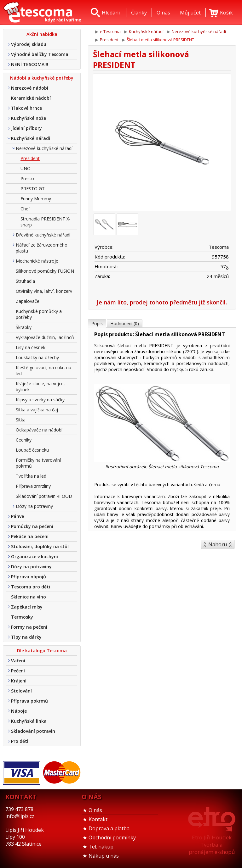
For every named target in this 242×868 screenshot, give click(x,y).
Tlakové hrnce (26, 108)
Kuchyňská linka (29, 721)
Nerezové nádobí (30, 88)
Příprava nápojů (29, 577)
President (30, 158)
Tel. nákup (101, 847)
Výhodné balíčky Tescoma (40, 54)
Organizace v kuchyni (35, 556)
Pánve (17, 516)
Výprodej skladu (29, 44)
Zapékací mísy (27, 607)
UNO (26, 168)
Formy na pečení (29, 627)
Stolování (21, 691)
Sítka (21, 420)
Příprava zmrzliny (33, 486)
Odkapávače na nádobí (39, 430)
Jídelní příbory (26, 128)
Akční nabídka (42, 34)
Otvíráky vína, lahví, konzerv (44, 291)
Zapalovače (28, 301)
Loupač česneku (32, 450)
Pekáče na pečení (30, 536)
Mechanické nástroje (37, 261)
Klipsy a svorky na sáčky (40, 400)
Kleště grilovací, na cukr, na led (43, 370)
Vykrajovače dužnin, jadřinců (45, 337)
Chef (25, 209)
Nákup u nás (104, 856)
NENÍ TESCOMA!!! (30, 64)
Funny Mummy (36, 199)
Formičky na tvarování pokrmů (38, 463)
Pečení (18, 671)
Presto (27, 178)
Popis (97, 323)
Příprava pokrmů (29, 701)
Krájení (19, 681)
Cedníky (24, 440)
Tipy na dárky (26, 637)
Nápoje (19, 711)
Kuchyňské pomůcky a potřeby (39, 314)
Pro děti (20, 741)
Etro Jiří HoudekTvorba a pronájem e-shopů (212, 845)
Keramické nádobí (31, 98)
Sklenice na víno (29, 597)
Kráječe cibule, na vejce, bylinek (40, 387)
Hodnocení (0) (125, 323)
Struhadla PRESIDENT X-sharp (46, 222)
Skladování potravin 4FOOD (44, 496)
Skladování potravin (33, 731)
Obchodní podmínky (112, 837)
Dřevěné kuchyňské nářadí (43, 235)
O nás (95, 810)
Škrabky (24, 327)
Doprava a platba (109, 828)
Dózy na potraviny (34, 506)
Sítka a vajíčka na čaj (37, 410)
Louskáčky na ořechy (37, 357)
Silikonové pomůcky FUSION (45, 271)
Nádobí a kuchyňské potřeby (42, 78)
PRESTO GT (33, 189)
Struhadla (25, 281)
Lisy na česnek (31, 347)
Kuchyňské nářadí (31, 138)
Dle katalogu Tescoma (42, 651)
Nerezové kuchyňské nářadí (44, 148)
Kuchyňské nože (29, 118)
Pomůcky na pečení (32, 526)
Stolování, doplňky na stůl (40, 546)
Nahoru (218, 544)
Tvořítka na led (31, 476)
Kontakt (98, 819)
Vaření (18, 661)
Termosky (22, 617)
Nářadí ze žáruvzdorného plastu (42, 248)
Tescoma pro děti (31, 587)
